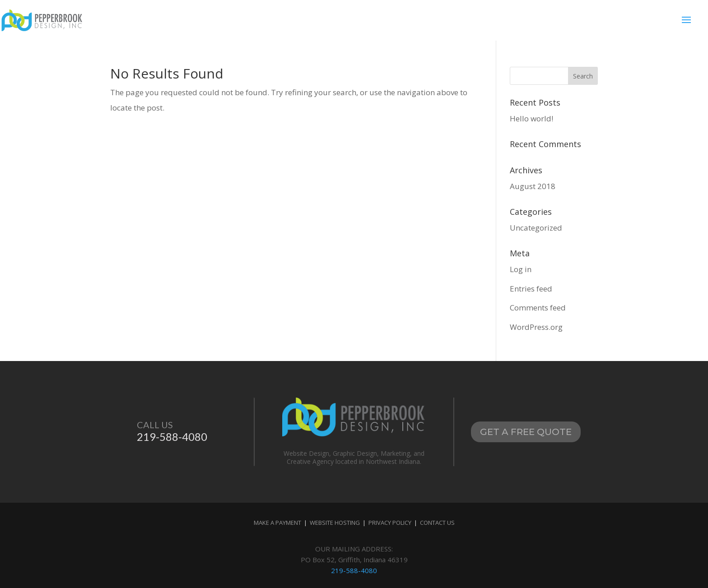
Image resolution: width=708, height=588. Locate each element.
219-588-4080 (354, 570)
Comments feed (538, 308)
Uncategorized (536, 228)
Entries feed (531, 289)
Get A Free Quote (526, 432)
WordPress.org (536, 327)
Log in (521, 269)
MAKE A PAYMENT (278, 523)
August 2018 (533, 186)
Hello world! (531, 118)
